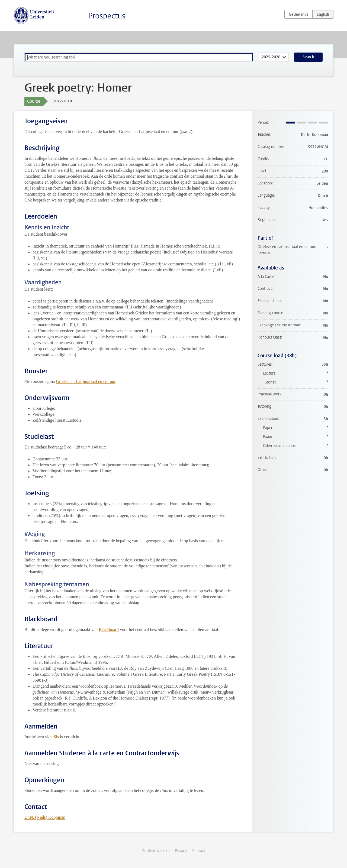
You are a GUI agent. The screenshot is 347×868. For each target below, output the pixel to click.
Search (308, 57)
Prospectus (107, 16)
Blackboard (109, 630)
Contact (199, 851)
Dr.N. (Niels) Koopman (45, 817)
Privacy (181, 851)
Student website (156, 851)
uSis (55, 737)
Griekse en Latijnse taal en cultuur (86, 381)
